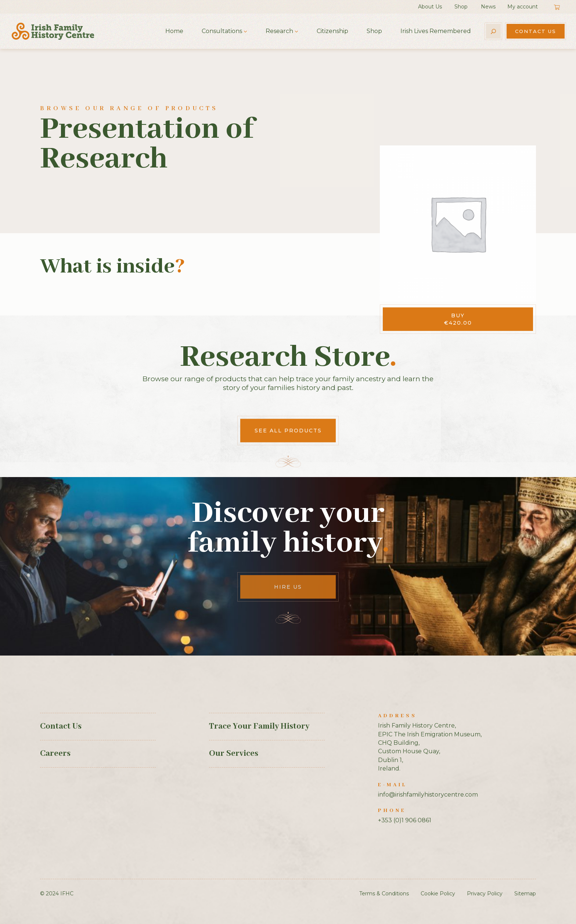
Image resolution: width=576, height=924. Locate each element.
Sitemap (525, 894)
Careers (55, 754)
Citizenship (332, 31)
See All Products (288, 710)
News (488, 7)
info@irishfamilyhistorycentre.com (428, 795)
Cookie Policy (438, 894)
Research (279, 31)
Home (174, 31)
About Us (430, 7)
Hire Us (288, 587)
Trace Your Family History (259, 726)
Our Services (234, 754)
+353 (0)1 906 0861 (405, 820)
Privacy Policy (485, 894)
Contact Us (536, 31)
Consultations (222, 31)
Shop (461, 7)
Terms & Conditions (384, 894)
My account (523, 7)
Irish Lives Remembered (436, 31)
